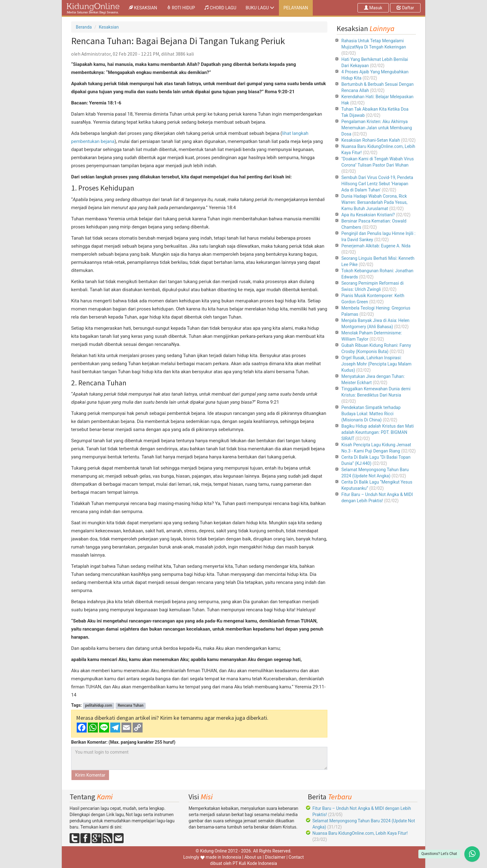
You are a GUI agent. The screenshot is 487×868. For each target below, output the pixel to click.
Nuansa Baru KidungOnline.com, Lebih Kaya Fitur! (360, 833)
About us (253, 857)
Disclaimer (275, 857)
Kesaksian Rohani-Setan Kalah (371, 140)
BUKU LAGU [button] (260, 8)
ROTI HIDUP (181, 8)
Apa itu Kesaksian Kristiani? (368, 215)
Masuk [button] (373, 8)
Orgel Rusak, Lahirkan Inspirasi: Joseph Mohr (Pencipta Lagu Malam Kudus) (376, 364)
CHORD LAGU (220, 8)
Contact (296, 857)
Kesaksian (109, 27)
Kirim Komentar (90, 775)
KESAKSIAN (145, 7)
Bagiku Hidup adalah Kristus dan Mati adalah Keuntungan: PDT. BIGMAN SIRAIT (378, 432)
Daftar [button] (405, 8)
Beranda (84, 27)
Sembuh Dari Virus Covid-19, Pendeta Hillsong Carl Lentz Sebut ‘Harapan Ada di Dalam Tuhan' (377, 184)
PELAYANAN (296, 8)
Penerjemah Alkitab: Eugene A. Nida (376, 246)
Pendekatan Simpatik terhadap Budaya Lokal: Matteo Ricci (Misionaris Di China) (371, 414)
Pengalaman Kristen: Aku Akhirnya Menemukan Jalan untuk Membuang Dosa (377, 128)
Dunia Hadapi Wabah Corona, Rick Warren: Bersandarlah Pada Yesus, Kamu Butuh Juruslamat (374, 202)
